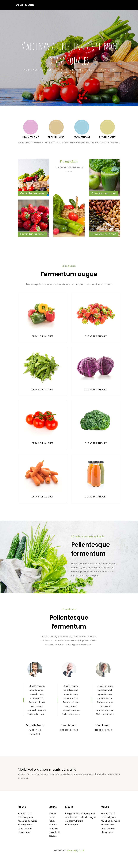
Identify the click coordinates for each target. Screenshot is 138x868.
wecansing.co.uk (75, 849)
